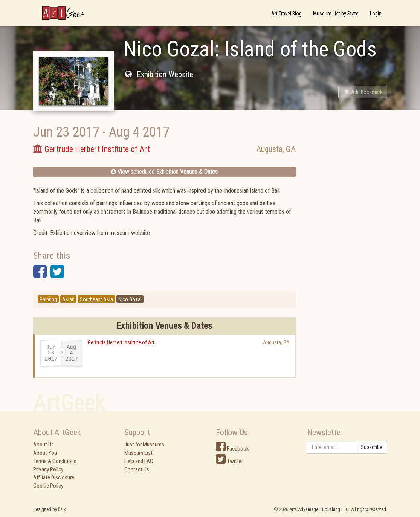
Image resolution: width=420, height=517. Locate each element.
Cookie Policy (48, 486)
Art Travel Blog (286, 14)
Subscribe (372, 447)
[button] (363, 92)
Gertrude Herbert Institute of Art (121, 342)
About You (45, 453)
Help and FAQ (139, 461)
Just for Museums (144, 445)
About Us (44, 445)
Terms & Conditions (55, 461)
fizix (62, 509)
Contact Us (137, 469)
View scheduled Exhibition (164, 172)
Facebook (232, 449)
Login (376, 14)
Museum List (138, 453)
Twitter (229, 461)
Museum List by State (336, 14)
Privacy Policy (48, 469)
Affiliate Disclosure (54, 477)
